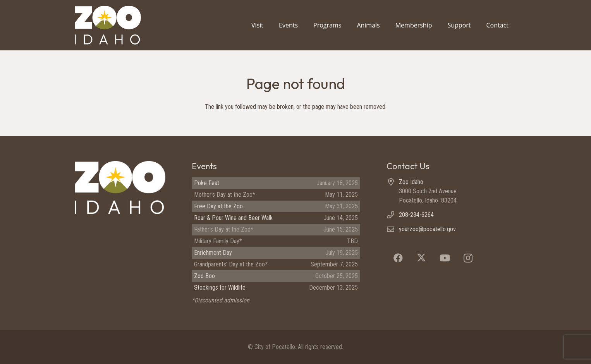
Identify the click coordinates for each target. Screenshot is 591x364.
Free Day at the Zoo (218, 206)
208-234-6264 (416, 215)
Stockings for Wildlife (220, 288)
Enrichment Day (213, 253)
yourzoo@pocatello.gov (427, 229)
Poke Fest (207, 183)
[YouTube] (445, 258)
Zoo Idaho (411, 182)
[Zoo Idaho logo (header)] (108, 25)
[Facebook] (398, 258)
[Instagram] (468, 258)
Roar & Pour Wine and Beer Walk (233, 218)
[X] (421, 258)
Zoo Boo (204, 276)
